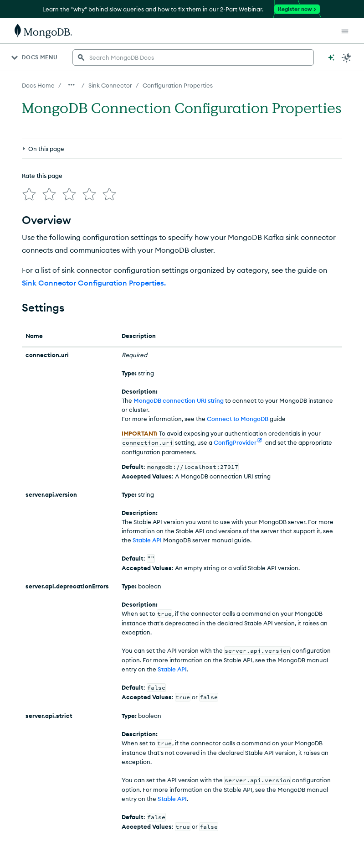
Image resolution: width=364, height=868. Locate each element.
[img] (27, 151)
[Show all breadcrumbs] (72, 85)
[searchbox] (193, 57)
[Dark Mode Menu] (347, 57)
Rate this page (42, 134)
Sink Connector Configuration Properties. (94, 279)
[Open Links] (345, 31)
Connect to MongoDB (238, 415)
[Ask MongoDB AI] (331, 57)
